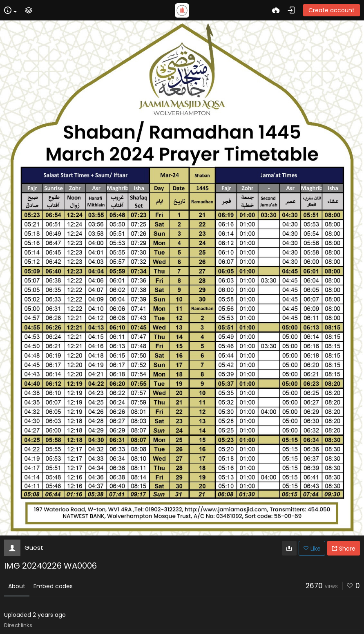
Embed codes (53, 586)
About (17, 586)
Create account (332, 10)
